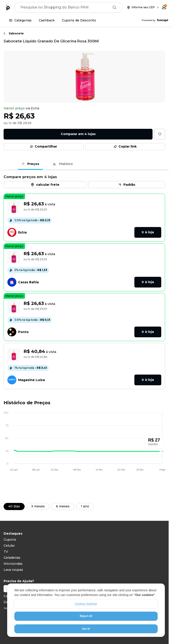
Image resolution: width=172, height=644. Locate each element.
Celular (9, 546)
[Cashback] (47, 20)
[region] (86, 611)
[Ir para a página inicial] (8, 7)
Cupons (10, 540)
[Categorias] (20, 20)
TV (6, 552)
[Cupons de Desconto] (79, 20)
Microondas (13, 564)
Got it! (86, 629)
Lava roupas (13, 570)
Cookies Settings (86, 604)
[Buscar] (114, 7)
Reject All (86, 617)
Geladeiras (12, 558)
